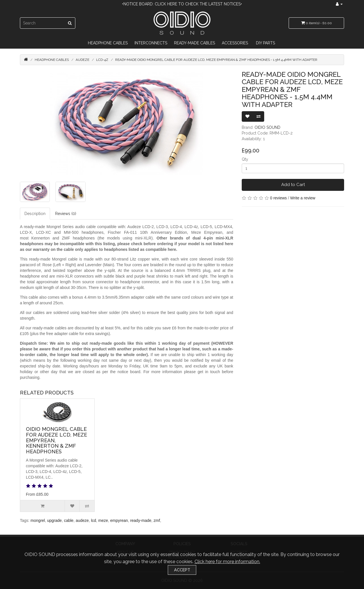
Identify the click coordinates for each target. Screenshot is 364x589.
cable (69, 520)
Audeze (82, 60)
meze (103, 520)
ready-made (141, 520)
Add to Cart (293, 185)
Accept (182, 570)
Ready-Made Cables (195, 43)
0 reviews (278, 198)
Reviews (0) (66, 214)
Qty (245, 159)
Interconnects (151, 43)
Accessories (235, 43)
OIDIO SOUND (267, 127)
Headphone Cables (108, 43)
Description (35, 214)
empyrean (119, 520)
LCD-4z (102, 60)
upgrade (54, 520)
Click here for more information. (227, 562)
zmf (157, 520)
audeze (82, 520)
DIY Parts (265, 43)
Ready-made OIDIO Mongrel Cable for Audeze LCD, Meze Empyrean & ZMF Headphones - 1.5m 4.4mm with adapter (216, 60)
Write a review (303, 198)
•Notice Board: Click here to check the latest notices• (182, 4)
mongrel (38, 520)
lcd (94, 520)
